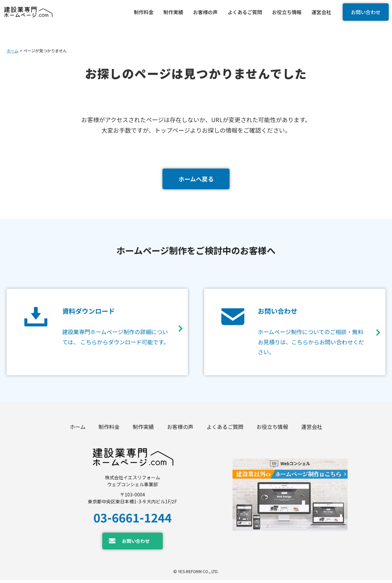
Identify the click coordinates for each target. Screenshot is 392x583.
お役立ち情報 (272, 429)
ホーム (12, 51)
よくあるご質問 (225, 429)
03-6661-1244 (133, 520)
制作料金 (109, 429)
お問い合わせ (366, 12)
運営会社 (312, 429)
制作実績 (143, 429)
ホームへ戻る (196, 179)
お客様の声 (180, 429)
